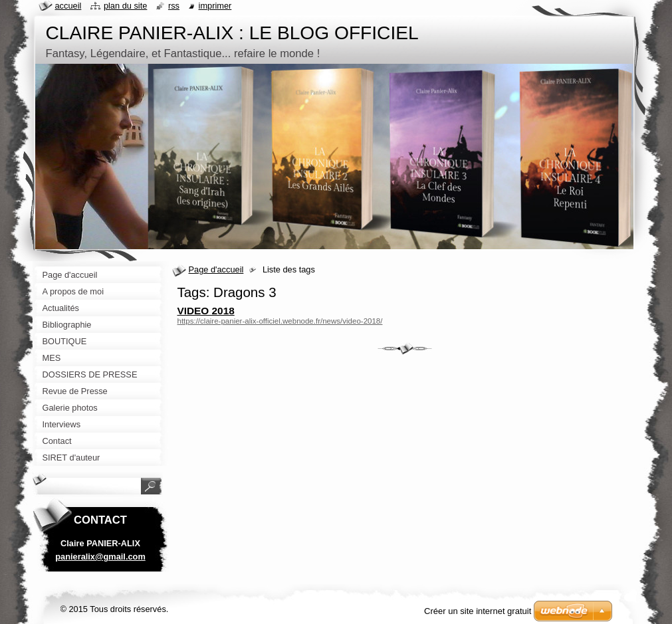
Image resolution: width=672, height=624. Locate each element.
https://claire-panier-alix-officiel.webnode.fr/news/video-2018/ (280, 321)
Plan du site (125, 6)
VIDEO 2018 (206, 311)
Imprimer (215, 6)
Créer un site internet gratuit (478, 611)
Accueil (68, 6)
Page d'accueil (216, 269)
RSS (174, 6)
